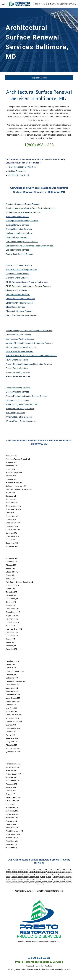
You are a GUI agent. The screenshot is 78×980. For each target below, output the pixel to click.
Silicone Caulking (14, 392)
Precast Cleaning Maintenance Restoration (25, 364)
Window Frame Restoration (18, 421)
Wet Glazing (11, 413)
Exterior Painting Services (17, 278)
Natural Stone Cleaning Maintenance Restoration (28, 356)
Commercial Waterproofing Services (22, 242)
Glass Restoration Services (18, 295)
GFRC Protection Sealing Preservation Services (27, 282)
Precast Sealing (13, 368)
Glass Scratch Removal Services (20, 299)
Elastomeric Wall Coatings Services (21, 269)
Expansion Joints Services (17, 274)
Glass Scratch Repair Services (19, 303)
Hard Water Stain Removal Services (22, 315)
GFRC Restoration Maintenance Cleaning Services (28, 286)
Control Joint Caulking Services (19, 254)
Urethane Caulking (14, 400)
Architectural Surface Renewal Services (23, 212)
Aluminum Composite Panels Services (22, 204)
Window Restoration (15, 417)
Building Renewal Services (17, 225)
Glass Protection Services (17, 290)
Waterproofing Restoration (18, 404)
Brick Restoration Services (17, 217)
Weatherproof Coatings (16, 409)
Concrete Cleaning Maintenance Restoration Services (29, 246)
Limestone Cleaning (14, 335)
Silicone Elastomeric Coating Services (22, 396)
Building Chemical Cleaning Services (22, 221)
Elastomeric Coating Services (19, 265)
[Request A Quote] (39, 78)
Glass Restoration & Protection (22, 167)
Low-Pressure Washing (16, 339)
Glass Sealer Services (15, 307)
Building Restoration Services (19, 229)
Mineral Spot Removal (16, 352)
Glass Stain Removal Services (19, 311)
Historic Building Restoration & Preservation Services (29, 331)
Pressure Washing (14, 388)
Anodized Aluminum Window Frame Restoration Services (31, 208)
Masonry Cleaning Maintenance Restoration (25, 343)
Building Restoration (17, 171)
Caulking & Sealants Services (19, 233)
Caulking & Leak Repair (19, 175)
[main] (39, 40)
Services (27, 335)
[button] (3, 4)
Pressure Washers (14, 376)
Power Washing (13, 360)
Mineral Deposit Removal (17, 347)
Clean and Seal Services (17, 237)
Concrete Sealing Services (17, 250)
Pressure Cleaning (14, 372)
